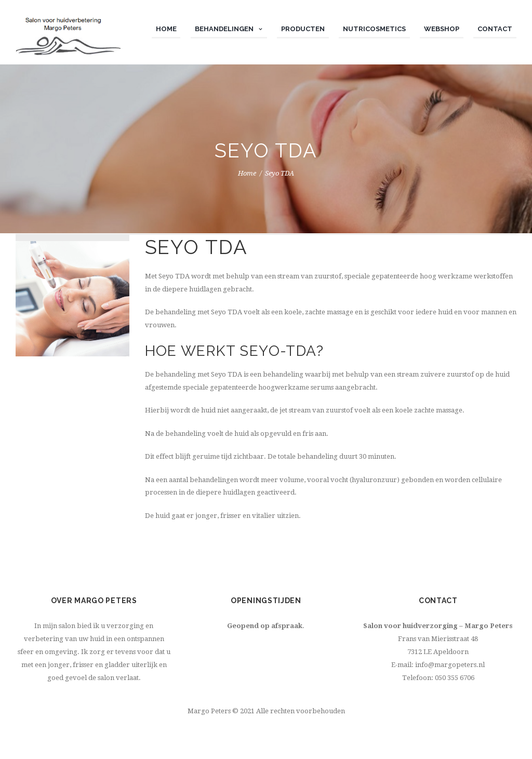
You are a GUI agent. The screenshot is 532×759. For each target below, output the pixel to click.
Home (247, 173)
